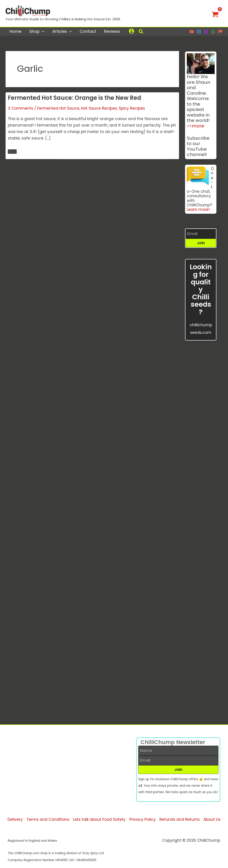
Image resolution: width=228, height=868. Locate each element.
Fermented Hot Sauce (58, 109)
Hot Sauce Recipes (99, 109)
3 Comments (20, 109)
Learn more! (198, 209)
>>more (195, 126)
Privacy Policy (142, 819)
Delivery (15, 819)
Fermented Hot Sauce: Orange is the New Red (74, 98)
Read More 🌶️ (12, 152)
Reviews (112, 31)
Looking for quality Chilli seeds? (201, 289)
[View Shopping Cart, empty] (215, 13)
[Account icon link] (131, 31)
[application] (42, 31)
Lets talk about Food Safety (99, 819)
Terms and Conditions (48, 819)
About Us (212, 819)
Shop (37, 31)
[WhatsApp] (213, 32)
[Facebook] (199, 32)
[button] (141, 32)
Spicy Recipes (132, 109)
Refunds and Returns (180, 819)
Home (15, 31)
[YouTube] (192, 32)
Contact (88, 31)
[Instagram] (206, 32)
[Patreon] (220, 32)
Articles (62, 31)
